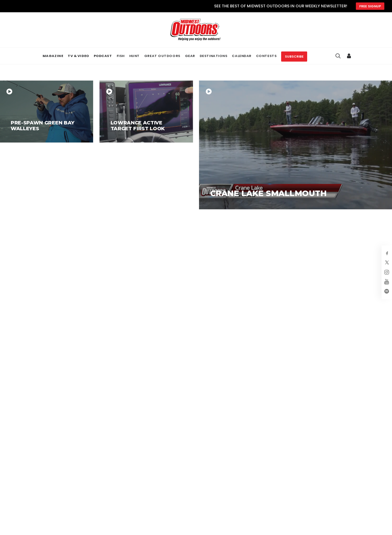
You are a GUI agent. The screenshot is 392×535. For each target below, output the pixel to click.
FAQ (207, 474)
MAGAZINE (53, 56)
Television (278, 456)
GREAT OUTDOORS (162, 56)
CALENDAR (241, 56)
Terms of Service (351, 456)
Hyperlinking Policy (353, 465)
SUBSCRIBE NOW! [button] (259, 366)
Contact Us (216, 483)
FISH (121, 56)
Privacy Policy (347, 446)
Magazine (278, 446)
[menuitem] (53, 56)
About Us (213, 465)
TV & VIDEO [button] (78, 56)
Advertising (216, 456)
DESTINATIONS (214, 56)
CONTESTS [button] (266, 56)
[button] (15, 464)
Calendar (278, 474)
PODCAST (103, 56)
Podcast (276, 465)
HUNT (134, 56)
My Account (217, 446)
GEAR (190, 56)
